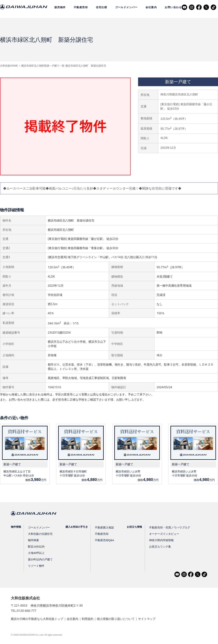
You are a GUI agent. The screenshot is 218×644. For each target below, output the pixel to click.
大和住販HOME (9, 66)
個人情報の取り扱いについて (116, 619)
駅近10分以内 (36, 547)
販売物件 (60, 7)
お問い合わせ (173, 7)
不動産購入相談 (102, 528)
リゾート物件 (36, 566)
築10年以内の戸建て (40, 559)
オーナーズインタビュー (161, 534)
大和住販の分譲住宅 (40, 534)
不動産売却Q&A (103, 540)
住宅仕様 (102, 7)
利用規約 (88, 619)
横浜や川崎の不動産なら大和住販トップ (37, 619)
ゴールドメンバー (126, 7)
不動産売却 (81, 7)
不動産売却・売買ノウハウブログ (166, 528)
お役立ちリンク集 (157, 547)
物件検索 (33, 540)
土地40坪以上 (36, 553)
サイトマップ (147, 619)
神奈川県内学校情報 (158, 540)
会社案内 (151, 7)
